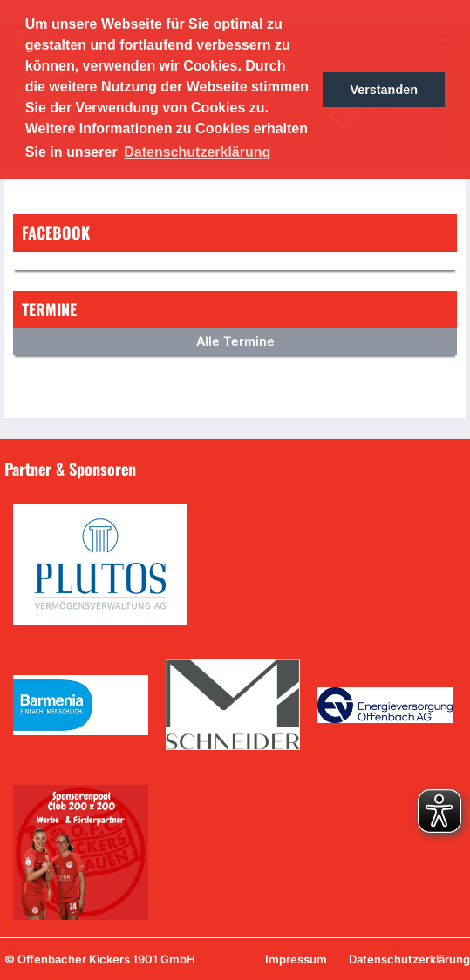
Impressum (296, 959)
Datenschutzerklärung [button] (197, 152)
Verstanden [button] (384, 90)
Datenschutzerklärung (409, 959)
